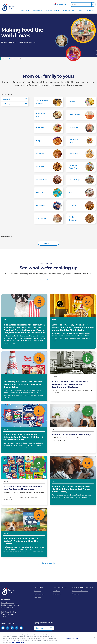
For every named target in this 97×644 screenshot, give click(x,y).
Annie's (81, 102)
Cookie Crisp (81, 180)
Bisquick (48, 128)
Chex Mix (48, 167)
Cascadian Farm (81, 141)
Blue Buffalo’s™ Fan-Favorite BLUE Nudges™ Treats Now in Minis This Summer (24, 533)
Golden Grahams (81, 219)
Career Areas (57, 594)
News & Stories (69, 10)
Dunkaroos (48, 193)
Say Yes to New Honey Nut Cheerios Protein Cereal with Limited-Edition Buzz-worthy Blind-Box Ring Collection (73, 321)
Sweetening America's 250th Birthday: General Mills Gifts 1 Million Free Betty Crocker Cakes (24, 376)
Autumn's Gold (48, 115)
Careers (81, 10)
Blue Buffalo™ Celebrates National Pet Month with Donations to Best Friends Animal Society (73, 481)
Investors (91, 10)
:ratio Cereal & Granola (48, 102)
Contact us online (7, 603)
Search (75, 5)
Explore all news (46, 280)
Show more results (48, 563)
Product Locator (39, 594)
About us (24, 10)
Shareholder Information (80, 591)
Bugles (48, 141)
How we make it (51, 10)
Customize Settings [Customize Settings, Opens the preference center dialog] (72, 638)
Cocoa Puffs (48, 180)
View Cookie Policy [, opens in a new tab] (18, 642)
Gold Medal (48, 219)
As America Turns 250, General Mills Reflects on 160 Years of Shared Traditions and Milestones (73, 376)
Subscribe (39, 628)
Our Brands (37, 591)
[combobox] (81, 4)
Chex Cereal (81, 154)
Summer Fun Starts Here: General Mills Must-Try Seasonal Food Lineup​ (24, 481)
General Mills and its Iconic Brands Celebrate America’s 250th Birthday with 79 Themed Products (24, 429)
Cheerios (48, 154)
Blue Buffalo (81, 128)
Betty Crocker (81, 115)
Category (7, 104)
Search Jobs (57, 591)
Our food (36, 10)
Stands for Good (62, 4)
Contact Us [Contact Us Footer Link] (37, 597)
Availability (7, 99)
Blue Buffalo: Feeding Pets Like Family (73, 429)
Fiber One (48, 206)
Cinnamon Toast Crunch (81, 167)
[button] (94, 4)
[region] (48, 638)
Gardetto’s (81, 206)
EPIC (81, 193)
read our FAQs (8, 607)
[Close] (94, 638)
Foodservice (76, 594)
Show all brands (49, 243)
